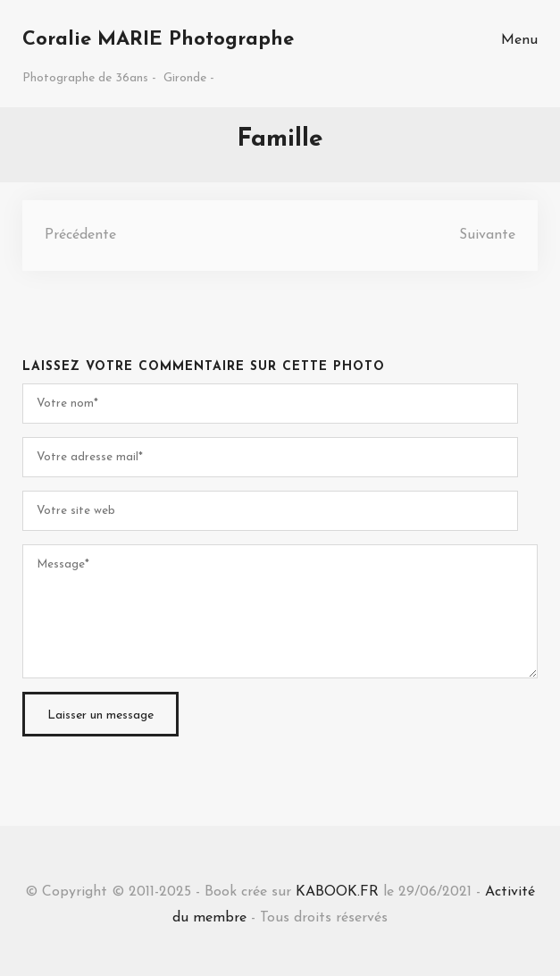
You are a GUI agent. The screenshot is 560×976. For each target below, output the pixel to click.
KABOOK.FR (337, 892)
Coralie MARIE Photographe (158, 40)
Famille (280, 139)
